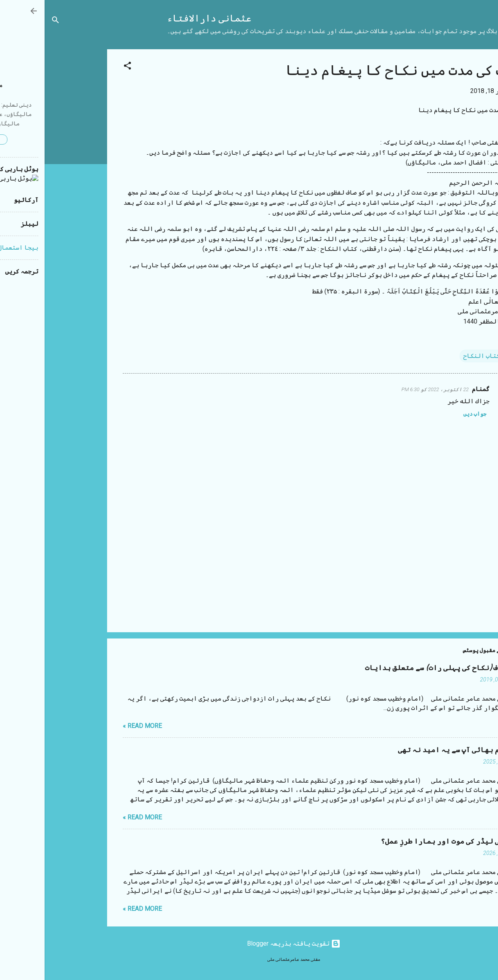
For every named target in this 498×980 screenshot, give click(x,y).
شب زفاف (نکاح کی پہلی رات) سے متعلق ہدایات (398, 668)
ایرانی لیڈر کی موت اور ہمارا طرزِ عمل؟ (406, 841)
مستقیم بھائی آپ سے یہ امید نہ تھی (415, 750)
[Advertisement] (31, 166)
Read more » (98, 726)
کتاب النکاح (437, 356)
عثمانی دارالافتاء (165, 19)
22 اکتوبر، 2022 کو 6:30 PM (391, 389)
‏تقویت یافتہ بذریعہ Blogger (249, 943)
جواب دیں (430, 414)
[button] (83, 67)
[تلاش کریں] (11, 21)
